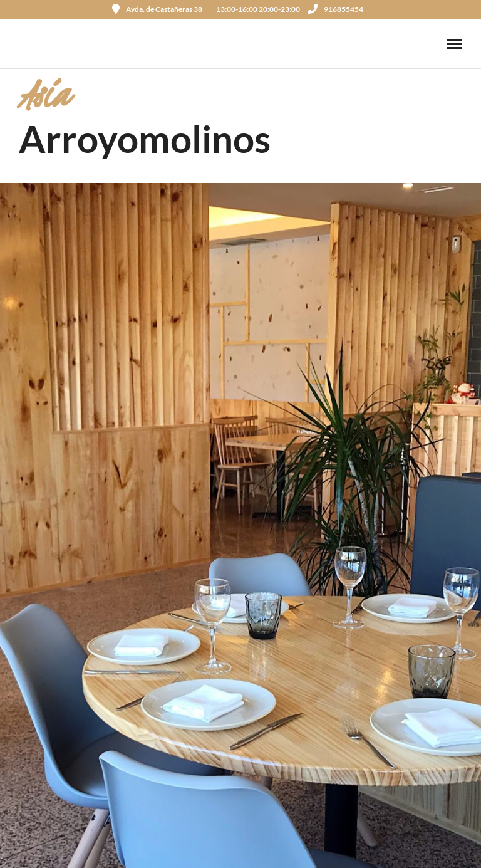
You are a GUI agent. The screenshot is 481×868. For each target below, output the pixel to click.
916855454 (335, 9)
